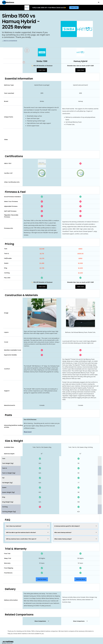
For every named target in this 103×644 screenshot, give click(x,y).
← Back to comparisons (10, 41)
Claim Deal (74, 8)
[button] (99, 2)
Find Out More (42, 579)
